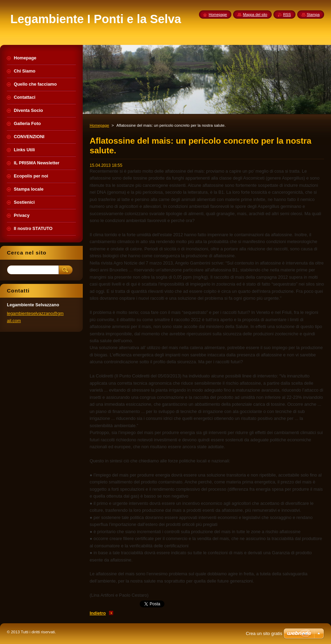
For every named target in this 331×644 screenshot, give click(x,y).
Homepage (99, 125)
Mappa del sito (255, 15)
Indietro (98, 613)
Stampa (313, 15)
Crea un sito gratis (264, 633)
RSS (287, 15)
